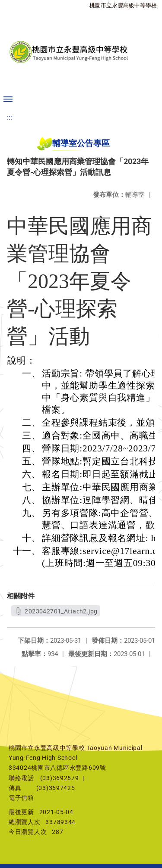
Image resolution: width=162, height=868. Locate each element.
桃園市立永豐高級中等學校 (123, 5)
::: (10, 117)
